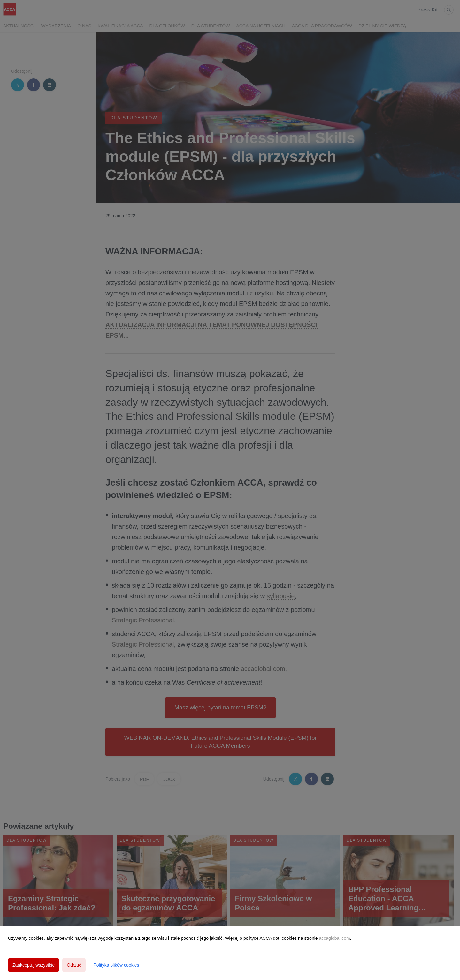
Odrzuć (74, 965)
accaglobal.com (334, 938)
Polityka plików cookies (116, 965)
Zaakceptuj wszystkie (34, 965)
